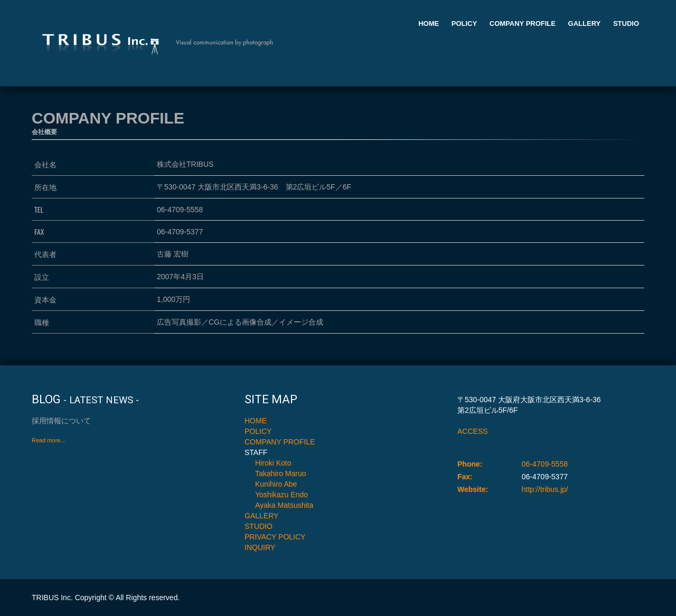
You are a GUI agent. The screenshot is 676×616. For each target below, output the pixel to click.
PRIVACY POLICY (275, 537)
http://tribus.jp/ (545, 489)
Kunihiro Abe (276, 484)
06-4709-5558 (545, 464)
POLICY (464, 23)
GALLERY (585, 23)
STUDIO (626, 23)
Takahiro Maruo (281, 473)
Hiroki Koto (273, 463)
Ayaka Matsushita (284, 505)
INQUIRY (260, 547)
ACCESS (473, 431)
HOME (429, 23)
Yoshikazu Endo (281, 495)
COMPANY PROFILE (523, 23)
